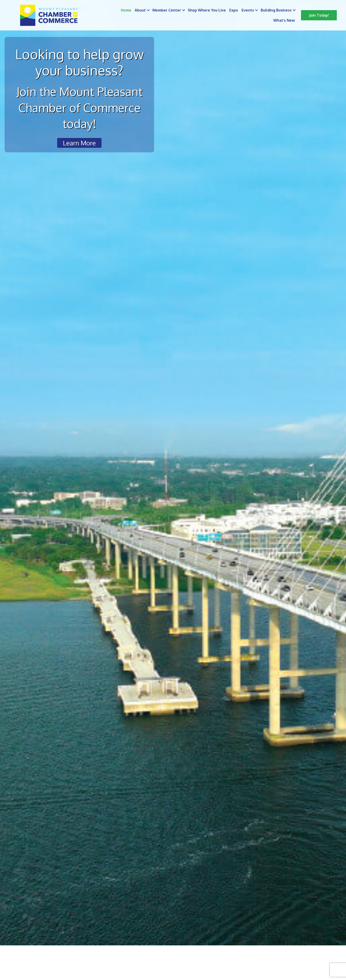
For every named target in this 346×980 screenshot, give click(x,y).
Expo (234, 10)
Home (126, 10)
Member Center (167, 10)
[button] (319, 15)
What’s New (284, 20)
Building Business (276, 10)
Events (248, 10)
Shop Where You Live (207, 10)
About (140, 10)
